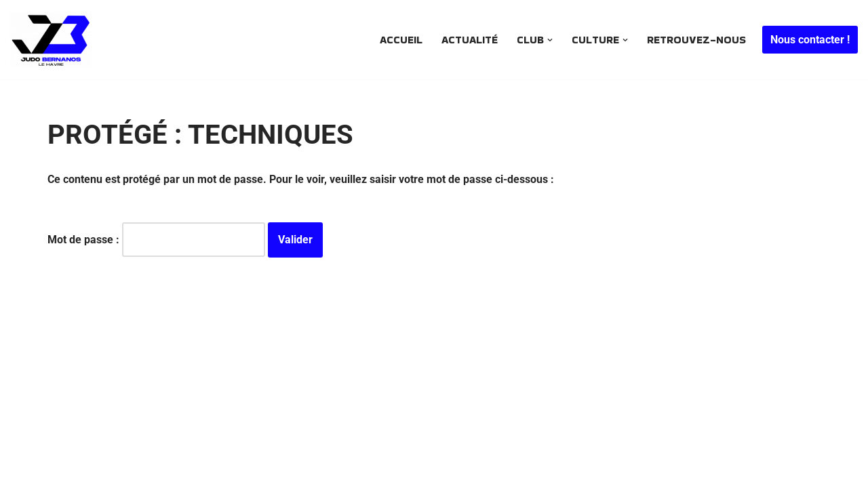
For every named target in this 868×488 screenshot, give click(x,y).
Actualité (470, 40)
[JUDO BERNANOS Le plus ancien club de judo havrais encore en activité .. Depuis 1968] (54, 40)
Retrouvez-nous (696, 40)
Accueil (401, 40)
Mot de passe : (156, 240)
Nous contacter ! (810, 40)
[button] (550, 40)
